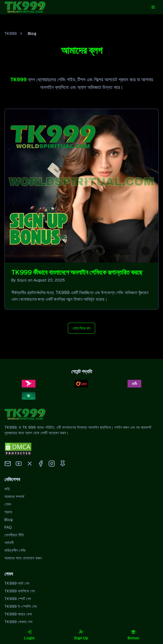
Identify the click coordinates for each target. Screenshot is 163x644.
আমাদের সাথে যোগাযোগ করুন (23, 559)
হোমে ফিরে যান (81, 329)
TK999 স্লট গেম (17, 584)
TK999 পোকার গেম (18, 623)
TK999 (11, 35)
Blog (9, 521)
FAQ (8, 528)
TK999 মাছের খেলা (18, 615)
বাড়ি (7, 490)
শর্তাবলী (9, 544)
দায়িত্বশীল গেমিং (15, 551)
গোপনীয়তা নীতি (14, 536)
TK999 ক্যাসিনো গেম (20, 592)
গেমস (8, 505)
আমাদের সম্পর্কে (14, 498)
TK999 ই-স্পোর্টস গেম (20, 607)
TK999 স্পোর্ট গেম (18, 600)
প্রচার (8, 513)
